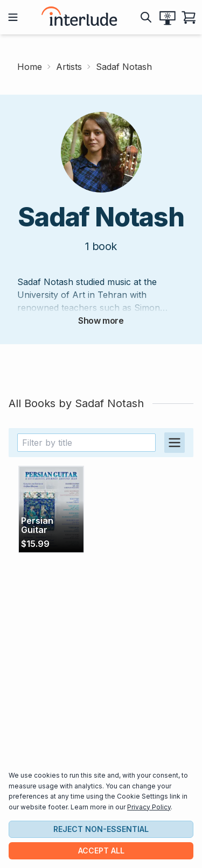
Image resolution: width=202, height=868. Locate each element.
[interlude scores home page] (79, 17)
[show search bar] (146, 17)
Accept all (101, 851)
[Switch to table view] (175, 443)
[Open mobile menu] (13, 17)
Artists (69, 67)
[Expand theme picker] (168, 17)
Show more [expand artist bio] (101, 321)
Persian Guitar (37, 526)
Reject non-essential (101, 829)
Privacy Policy (149, 807)
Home (30, 67)
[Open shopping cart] (189, 17)
